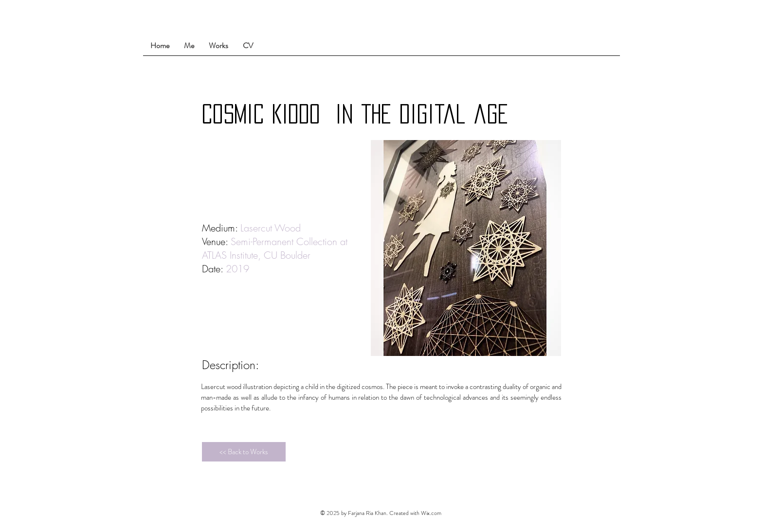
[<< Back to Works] (244, 452)
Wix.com (431, 513)
